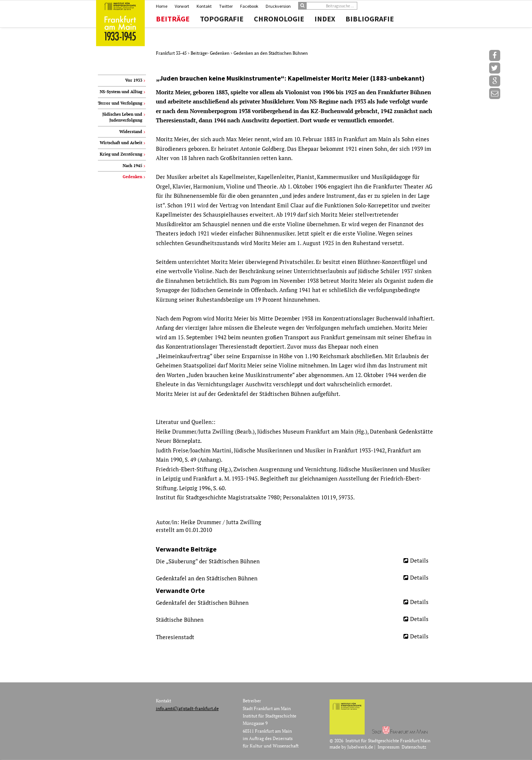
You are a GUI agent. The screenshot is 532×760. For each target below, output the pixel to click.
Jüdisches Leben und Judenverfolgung (122, 117)
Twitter (226, 6)
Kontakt (204, 6)
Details (419, 560)
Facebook (249, 6)
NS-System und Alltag (121, 92)
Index (325, 19)
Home (162, 6)
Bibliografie (370, 19)
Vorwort (182, 6)
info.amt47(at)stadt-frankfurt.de (187, 708)
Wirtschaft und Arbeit (121, 143)
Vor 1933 (134, 80)
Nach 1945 (132, 166)
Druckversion (278, 6)
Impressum (388, 747)
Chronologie (279, 19)
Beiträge (173, 19)
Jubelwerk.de (360, 747)
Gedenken (220, 53)
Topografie (222, 19)
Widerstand (131, 132)
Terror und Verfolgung (120, 103)
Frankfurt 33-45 (172, 53)
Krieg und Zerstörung (121, 154)
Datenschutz (414, 747)
